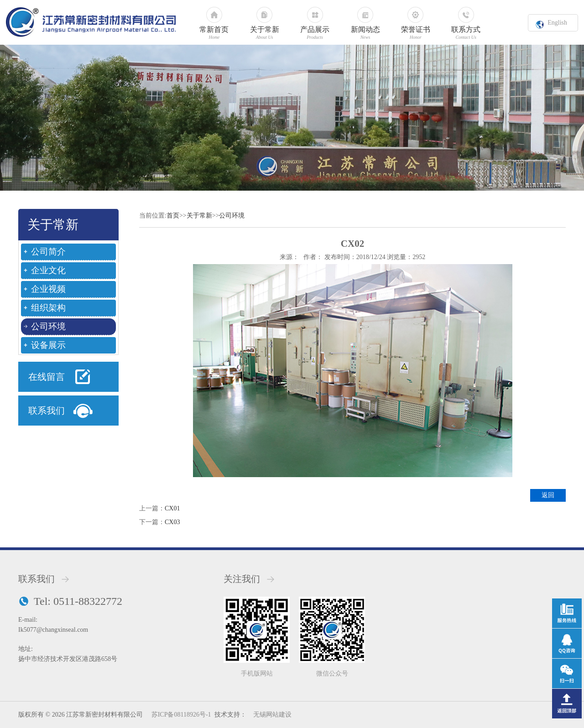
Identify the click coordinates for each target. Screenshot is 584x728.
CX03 (172, 522)
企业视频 (48, 289)
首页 (173, 216)
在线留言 (47, 377)
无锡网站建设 (272, 715)
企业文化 (48, 270)
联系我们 (47, 411)
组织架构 (48, 308)
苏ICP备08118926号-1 (181, 715)
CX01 (172, 508)
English (557, 23)
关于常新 (199, 216)
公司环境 (48, 326)
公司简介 (48, 252)
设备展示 (48, 345)
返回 (548, 495)
